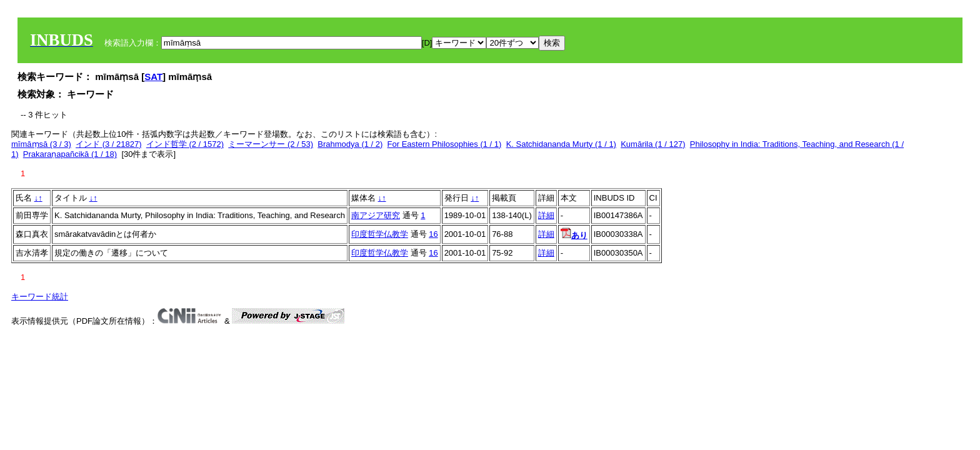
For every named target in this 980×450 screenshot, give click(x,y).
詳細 (546, 215)
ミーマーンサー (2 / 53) (271, 144)
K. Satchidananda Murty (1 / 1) (561, 144)
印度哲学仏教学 (380, 234)
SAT (153, 77)
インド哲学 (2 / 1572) (185, 144)
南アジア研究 (376, 215)
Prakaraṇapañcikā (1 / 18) (70, 154)
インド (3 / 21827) (109, 144)
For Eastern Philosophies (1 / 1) (445, 144)
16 (433, 234)
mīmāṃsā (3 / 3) (41, 144)
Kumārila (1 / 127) (653, 144)
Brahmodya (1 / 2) (350, 144)
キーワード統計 (40, 297)
